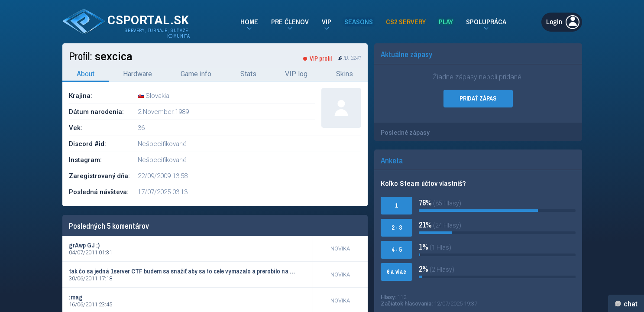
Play (446, 22)
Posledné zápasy (405, 133)
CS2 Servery (406, 22)
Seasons (359, 22)
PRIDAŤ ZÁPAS (478, 98)
